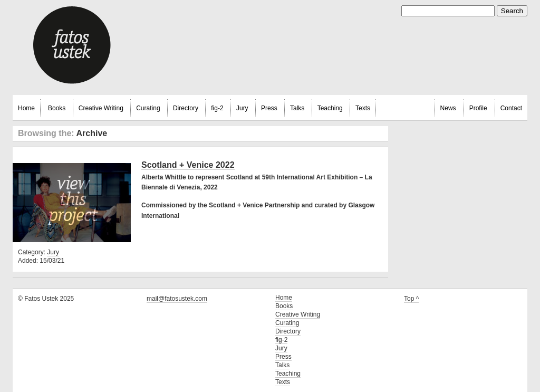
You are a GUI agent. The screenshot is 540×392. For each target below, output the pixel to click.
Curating (148, 108)
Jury (242, 108)
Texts (363, 108)
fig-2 (217, 108)
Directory (186, 108)
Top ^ (411, 299)
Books (57, 108)
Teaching (330, 108)
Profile (478, 108)
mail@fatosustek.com (177, 299)
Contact (511, 108)
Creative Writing (101, 108)
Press (269, 108)
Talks (297, 108)
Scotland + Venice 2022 (188, 165)
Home (26, 108)
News (448, 108)
